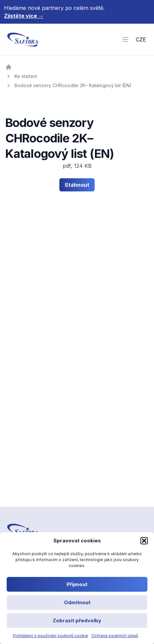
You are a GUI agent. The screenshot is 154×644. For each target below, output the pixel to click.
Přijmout (77, 584)
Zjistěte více (24, 16)
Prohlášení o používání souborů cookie (50, 636)
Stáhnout (77, 185)
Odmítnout (77, 602)
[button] (144, 541)
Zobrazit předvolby (77, 620)
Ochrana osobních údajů (115, 636)
